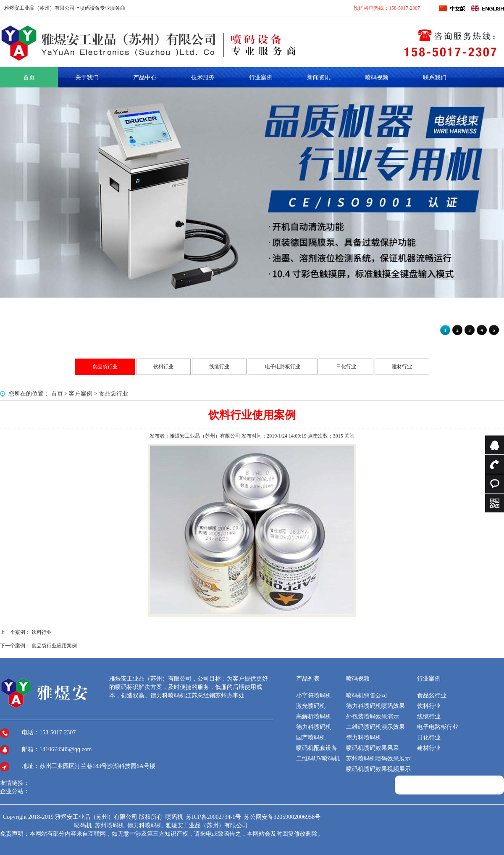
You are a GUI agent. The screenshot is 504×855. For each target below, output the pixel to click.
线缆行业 (219, 367)
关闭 (349, 436)
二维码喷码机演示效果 (375, 727)
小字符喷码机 (314, 695)
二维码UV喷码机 (318, 759)
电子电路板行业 (283, 367)
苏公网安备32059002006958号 (282, 817)
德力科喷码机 (314, 727)
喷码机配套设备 (317, 748)
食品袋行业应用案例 (54, 646)
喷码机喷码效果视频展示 (378, 769)
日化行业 (346, 367)
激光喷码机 (311, 706)
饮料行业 (163, 367)
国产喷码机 (311, 738)
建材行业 (402, 367)
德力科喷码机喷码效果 (375, 706)
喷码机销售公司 (367, 695)
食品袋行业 (105, 367)
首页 (57, 394)
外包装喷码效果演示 (373, 716)
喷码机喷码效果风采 (373, 748)
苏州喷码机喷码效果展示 (378, 759)
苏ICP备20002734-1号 (214, 817)
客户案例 (81, 394)
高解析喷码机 (314, 716)
